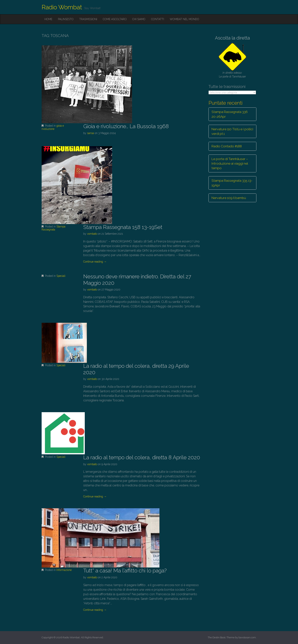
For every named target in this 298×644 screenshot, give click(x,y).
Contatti (158, 19)
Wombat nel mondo (184, 19)
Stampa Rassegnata (53, 228)
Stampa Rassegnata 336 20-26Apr (230, 114)
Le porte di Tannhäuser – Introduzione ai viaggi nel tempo (230, 164)
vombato (92, 234)
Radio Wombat (62, 7)
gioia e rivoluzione (53, 127)
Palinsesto (66, 19)
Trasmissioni (88, 19)
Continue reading (95, 262)
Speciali (61, 276)
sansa (90, 133)
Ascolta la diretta (232, 38)
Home (48, 19)
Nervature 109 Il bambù (229, 198)
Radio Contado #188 (227, 146)
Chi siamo (139, 19)
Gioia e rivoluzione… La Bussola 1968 (126, 126)
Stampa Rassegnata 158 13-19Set (123, 227)
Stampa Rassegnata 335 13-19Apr (232, 183)
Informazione (64, 570)
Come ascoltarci (115, 19)
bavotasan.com (247, 637)
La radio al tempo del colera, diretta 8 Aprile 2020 (142, 457)
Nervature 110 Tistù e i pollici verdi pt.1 (232, 131)
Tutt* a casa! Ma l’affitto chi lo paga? (125, 571)
